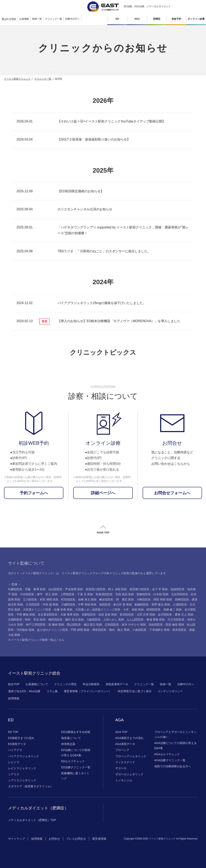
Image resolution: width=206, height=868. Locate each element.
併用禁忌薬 (68, 744)
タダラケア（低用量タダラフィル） (31, 786)
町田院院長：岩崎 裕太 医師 (79, 599)
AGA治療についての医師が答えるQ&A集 (176, 745)
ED (117, 19)
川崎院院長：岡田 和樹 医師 (154, 599)
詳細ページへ (103, 493)
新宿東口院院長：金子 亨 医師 (149, 589)
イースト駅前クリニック (17, 79)
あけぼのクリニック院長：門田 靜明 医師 (63, 630)
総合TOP (14, 684)
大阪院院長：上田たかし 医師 (105, 620)
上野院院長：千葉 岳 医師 (77, 594)
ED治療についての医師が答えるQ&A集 (76, 753)
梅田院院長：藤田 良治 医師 (66, 620)
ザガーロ (121, 768)
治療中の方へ (186, 684)
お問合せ (54, 839)
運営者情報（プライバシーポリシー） (88, 691)
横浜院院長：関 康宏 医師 (116, 599)
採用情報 (14, 698)
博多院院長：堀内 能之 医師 (111, 630)
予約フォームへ (34, 493)
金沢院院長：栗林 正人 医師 (176, 615)
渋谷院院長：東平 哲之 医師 (39, 594)
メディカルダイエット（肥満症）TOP (32, 820)
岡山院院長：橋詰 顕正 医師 (84, 625)
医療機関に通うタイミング (75, 776)
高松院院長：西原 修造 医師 (166, 625)
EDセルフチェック (73, 761)
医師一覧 (166, 684)
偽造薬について (71, 738)
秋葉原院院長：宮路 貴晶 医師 (115, 594)
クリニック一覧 (43, 79)
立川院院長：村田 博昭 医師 (41, 599)
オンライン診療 (196, 19)
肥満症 (157, 19)
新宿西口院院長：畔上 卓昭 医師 (106, 589)
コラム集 (52, 691)
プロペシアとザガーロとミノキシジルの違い (175, 734)
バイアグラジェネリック (24, 756)
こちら (60, 640)
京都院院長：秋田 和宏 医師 (27, 620)
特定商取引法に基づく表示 (135, 691)
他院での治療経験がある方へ (173, 766)
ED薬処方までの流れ (21, 738)
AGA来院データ (125, 744)
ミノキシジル (124, 780)
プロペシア (122, 750)
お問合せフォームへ (172, 493)
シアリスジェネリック (22, 780)
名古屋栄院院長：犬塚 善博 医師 (58, 615)
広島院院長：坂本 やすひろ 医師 (125, 625)
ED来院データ (17, 744)
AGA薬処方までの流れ (130, 738)
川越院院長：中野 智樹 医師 (79, 604)
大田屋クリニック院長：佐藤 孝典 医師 (48, 610)
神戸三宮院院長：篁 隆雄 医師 (45, 625)
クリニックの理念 (65, 684)
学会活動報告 (91, 684)
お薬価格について (37, 684)
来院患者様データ (117, 684)
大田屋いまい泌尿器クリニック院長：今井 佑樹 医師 (109, 610)
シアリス (14, 774)
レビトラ (14, 762)
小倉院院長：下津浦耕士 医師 (151, 630)
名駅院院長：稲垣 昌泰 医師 (99, 615)
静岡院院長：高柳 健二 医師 (164, 610)
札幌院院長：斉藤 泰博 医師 (27, 589)
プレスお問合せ (76, 839)
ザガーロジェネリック (129, 774)
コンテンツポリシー (170, 691)
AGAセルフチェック (167, 754)
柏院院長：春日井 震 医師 (115, 604)
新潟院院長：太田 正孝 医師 (137, 615)
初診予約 (176, 19)
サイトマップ (16, 839)
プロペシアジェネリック (131, 756)
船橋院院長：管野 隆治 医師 (152, 604)
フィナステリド (125, 762)
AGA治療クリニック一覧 (170, 760)
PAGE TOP (103, 533)
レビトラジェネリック (22, 768)
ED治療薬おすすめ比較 (76, 732)
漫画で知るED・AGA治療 (24, 691)
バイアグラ (15, 750)
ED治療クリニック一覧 (76, 767)
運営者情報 (99, 839)
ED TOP (13, 732)
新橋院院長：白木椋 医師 (152, 594)
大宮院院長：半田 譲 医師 (42, 604)
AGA (137, 19)
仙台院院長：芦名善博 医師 (66, 589)
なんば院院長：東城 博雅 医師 (146, 620)
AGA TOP (121, 732)
